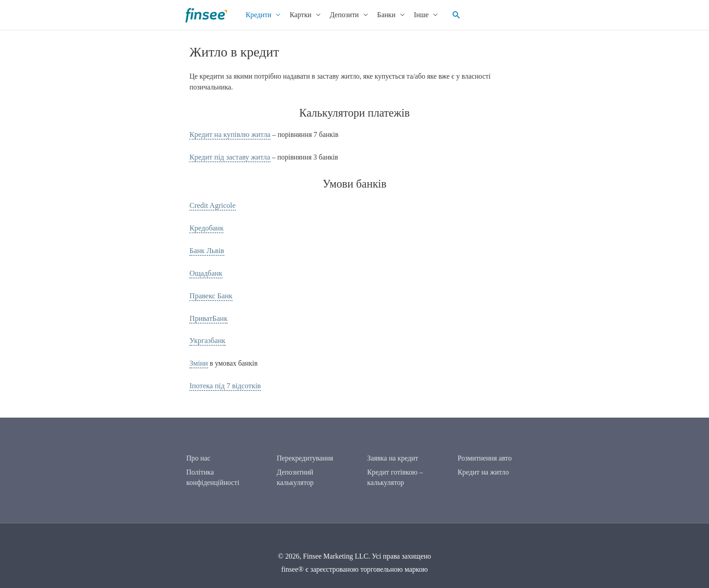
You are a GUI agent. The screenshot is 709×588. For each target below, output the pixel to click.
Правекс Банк (210, 293)
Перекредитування (305, 452)
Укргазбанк (207, 337)
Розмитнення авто (485, 452)
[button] (453, 15)
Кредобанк (206, 227)
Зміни (198, 359)
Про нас (198, 452)
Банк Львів (206, 248)
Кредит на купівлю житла (228, 134)
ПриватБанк (208, 315)
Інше (418, 15)
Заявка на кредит (393, 452)
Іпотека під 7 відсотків (224, 381)
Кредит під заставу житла (228, 157)
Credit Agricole (212, 205)
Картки (298, 15)
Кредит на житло (483, 466)
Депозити (341, 15)
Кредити (256, 15)
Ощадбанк (205, 270)
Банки (384, 15)
